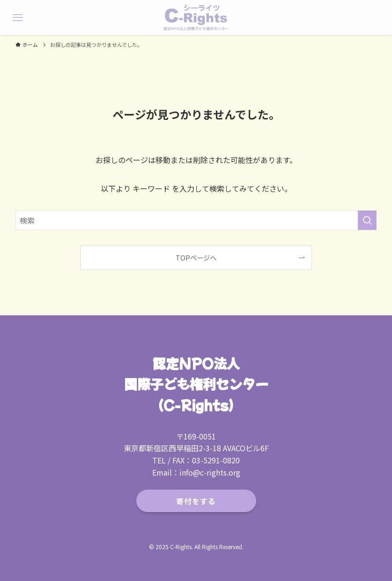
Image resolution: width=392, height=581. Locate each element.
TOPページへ (196, 257)
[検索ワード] (196, 220)
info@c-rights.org (210, 472)
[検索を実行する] (367, 220)
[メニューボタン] (18, 18)
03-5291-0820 (216, 460)
